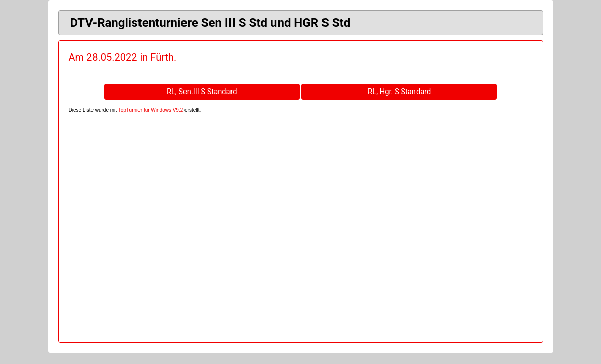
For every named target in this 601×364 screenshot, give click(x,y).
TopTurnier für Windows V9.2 (151, 110)
